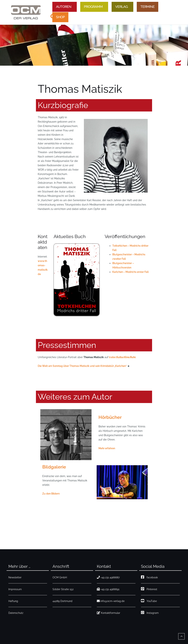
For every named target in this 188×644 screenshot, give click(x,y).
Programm (93, 7)
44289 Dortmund (62, 601)
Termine (148, 7)
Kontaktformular (108, 613)
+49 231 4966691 (108, 589)
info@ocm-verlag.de (111, 601)
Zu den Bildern (51, 494)
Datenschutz (16, 613)
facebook (149, 577)
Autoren (64, 7)
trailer (112, 357)
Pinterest (149, 589)
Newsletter (15, 577)
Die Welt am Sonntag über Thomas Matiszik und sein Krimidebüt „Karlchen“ (82, 366)
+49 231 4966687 (108, 577)
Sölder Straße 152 (63, 589)
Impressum (15, 589)
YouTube (149, 601)
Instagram (150, 613)
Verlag (122, 7)
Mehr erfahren (107, 448)
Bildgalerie (54, 467)
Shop (60, 17)
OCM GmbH (60, 577)
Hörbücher (110, 417)
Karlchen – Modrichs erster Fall (130, 272)
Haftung (13, 601)
